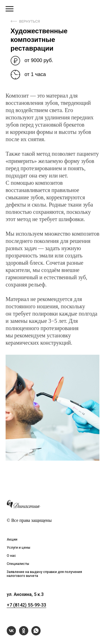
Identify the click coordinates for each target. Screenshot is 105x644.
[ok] (24, 634)
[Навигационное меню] (10, 9)
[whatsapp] (36, 634)
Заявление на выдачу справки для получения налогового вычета (44, 574)
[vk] (11, 634)
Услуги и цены (18, 548)
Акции (12, 539)
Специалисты (18, 564)
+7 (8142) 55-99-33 (26, 605)
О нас (11, 556)
